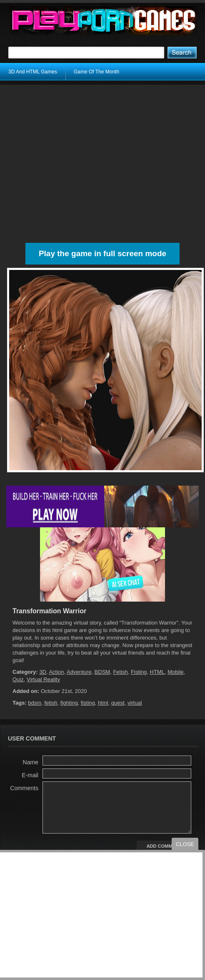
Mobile (175, 672)
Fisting (139, 672)
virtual (135, 703)
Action (56, 672)
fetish (51, 703)
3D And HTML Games (33, 72)
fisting (88, 703)
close (185, 844)
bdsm (35, 703)
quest (118, 703)
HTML (157, 672)
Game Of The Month (96, 72)
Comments (24, 788)
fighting (69, 703)
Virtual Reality (43, 679)
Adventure (79, 672)
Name (31, 762)
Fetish (120, 672)
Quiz (18, 679)
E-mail (30, 775)
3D (43, 672)
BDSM (102, 672)
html (103, 703)
